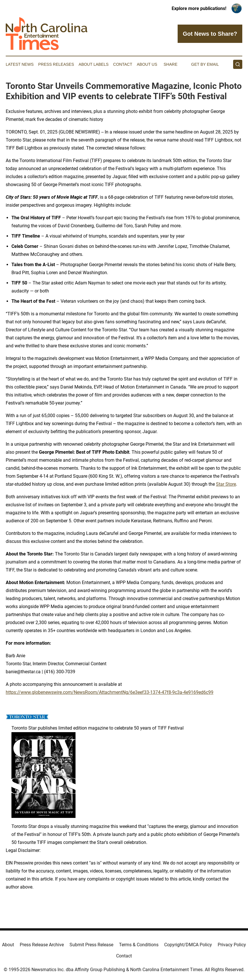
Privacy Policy (232, 945)
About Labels (94, 64)
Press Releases (56, 64)
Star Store (226, 484)
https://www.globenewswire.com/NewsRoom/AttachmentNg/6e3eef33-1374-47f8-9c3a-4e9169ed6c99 (110, 692)
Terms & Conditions (139, 945)
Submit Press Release (91, 945)
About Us (147, 64)
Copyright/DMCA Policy (188, 945)
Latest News (20, 64)
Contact (123, 64)
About (8, 945)
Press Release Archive (42, 945)
